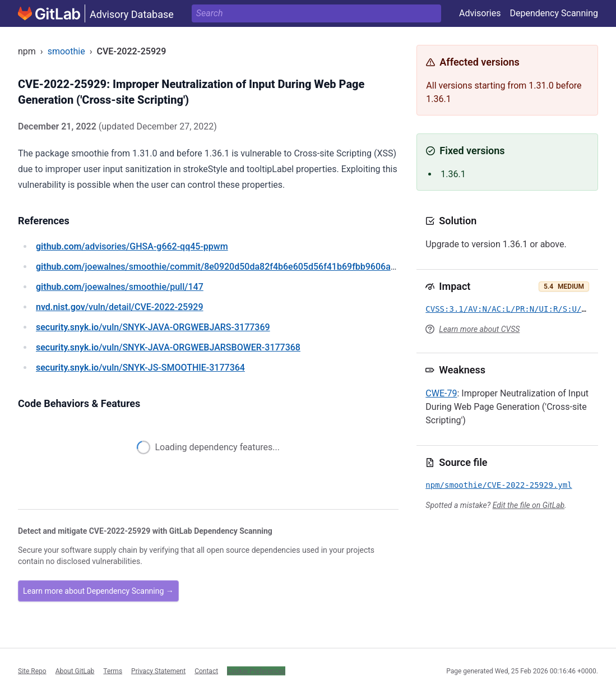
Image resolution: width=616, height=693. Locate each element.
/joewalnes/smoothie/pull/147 (120, 287)
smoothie (66, 51)
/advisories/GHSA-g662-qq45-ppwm (132, 246)
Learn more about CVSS (479, 329)
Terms (113, 671)
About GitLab (75, 671)
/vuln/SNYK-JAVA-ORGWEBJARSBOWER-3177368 (168, 347)
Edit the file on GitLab (529, 505)
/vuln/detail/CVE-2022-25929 (119, 307)
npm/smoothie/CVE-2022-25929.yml (499, 485)
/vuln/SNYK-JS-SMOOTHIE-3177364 (140, 368)
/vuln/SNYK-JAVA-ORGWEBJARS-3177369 (153, 327)
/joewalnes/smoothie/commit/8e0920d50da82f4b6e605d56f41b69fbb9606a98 (218, 267)
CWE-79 (441, 393)
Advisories (480, 13)
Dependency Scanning (554, 13)
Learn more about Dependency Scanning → (98, 591)
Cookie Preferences (256, 671)
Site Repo (32, 671)
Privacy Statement (158, 671)
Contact (206, 671)
